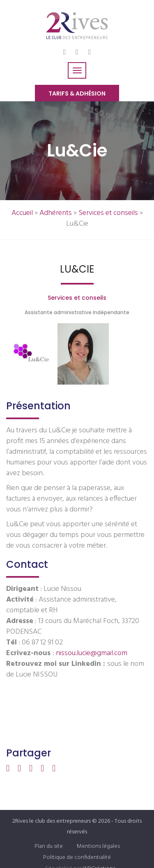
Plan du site (49, 846)
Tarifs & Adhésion (77, 93)
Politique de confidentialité (77, 857)
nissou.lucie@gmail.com (91, 653)
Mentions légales (98, 846)
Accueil (22, 213)
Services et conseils (108, 213)
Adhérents (56, 213)
